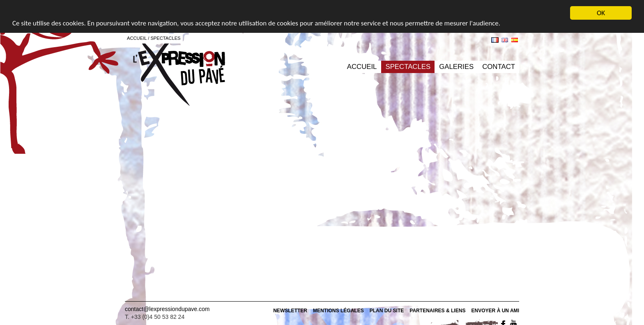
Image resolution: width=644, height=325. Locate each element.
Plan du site (387, 311)
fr (495, 40)
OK (601, 13)
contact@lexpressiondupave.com (167, 309)
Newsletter (290, 311)
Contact (499, 67)
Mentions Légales (338, 311)
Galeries (456, 67)
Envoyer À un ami (495, 311)
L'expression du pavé (179, 72)
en (505, 40)
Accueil (362, 67)
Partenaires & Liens (437, 311)
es (515, 40)
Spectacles (408, 67)
